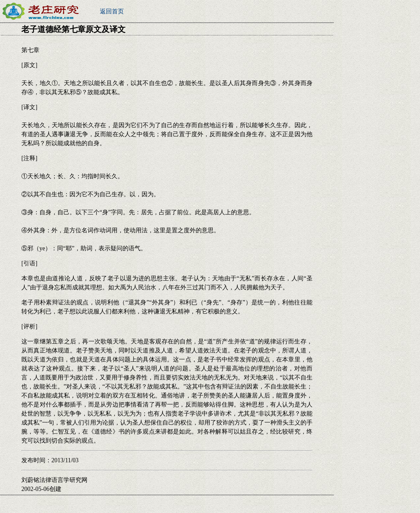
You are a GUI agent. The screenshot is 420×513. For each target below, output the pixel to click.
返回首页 (112, 11)
